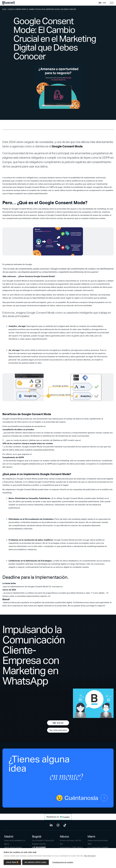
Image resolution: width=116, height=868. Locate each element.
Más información (90, 856)
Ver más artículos (58, 730)
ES (100, 3)
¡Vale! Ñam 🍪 (12, 862)
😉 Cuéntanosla (82, 798)
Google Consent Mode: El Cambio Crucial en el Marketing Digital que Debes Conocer (42, 9)
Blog (4, 9)
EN (104, 3)
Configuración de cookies (63, 862)
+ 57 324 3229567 (39, 847)
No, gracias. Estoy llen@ (35, 862)
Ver (58, 723)
